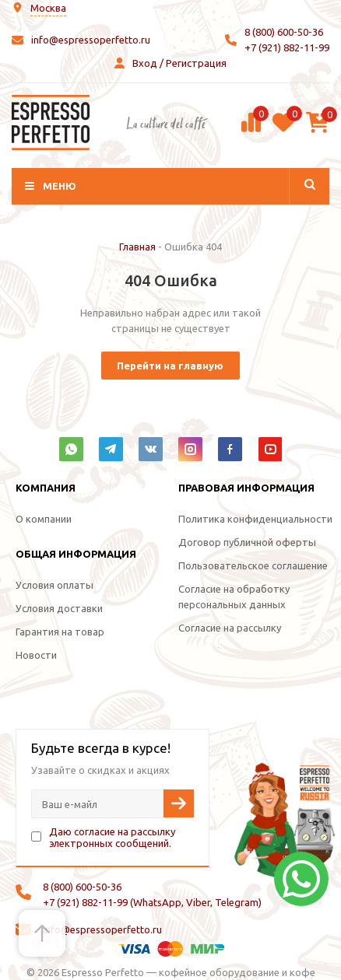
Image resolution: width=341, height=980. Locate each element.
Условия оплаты (54, 585)
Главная (137, 247)
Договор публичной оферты (247, 542)
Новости (36, 655)
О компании (44, 519)
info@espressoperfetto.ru (91, 40)
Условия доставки (59, 608)
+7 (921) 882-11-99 (287, 47)
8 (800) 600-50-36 (284, 32)
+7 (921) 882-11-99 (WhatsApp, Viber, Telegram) (152, 902)
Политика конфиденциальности (255, 519)
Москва (48, 8)
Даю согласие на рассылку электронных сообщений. (112, 837)
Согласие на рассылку (230, 628)
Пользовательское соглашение (253, 565)
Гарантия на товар (60, 632)
